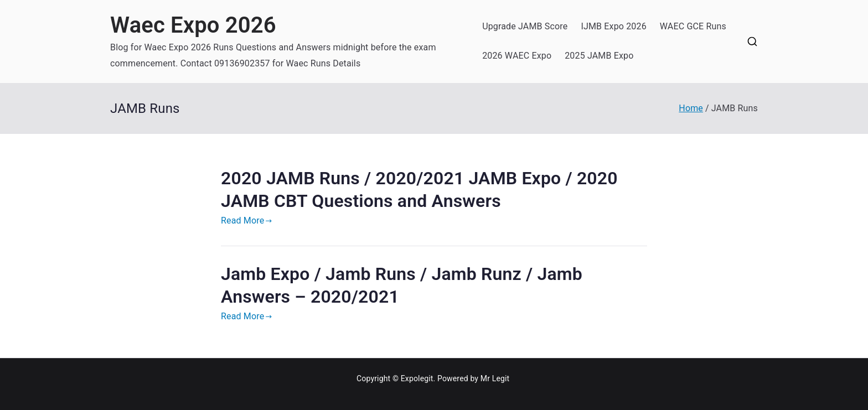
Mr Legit (495, 378)
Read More (247, 220)
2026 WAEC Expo (517, 56)
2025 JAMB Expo (599, 56)
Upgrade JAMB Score (525, 26)
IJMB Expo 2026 (613, 26)
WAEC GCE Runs (693, 26)
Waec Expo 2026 (193, 25)
